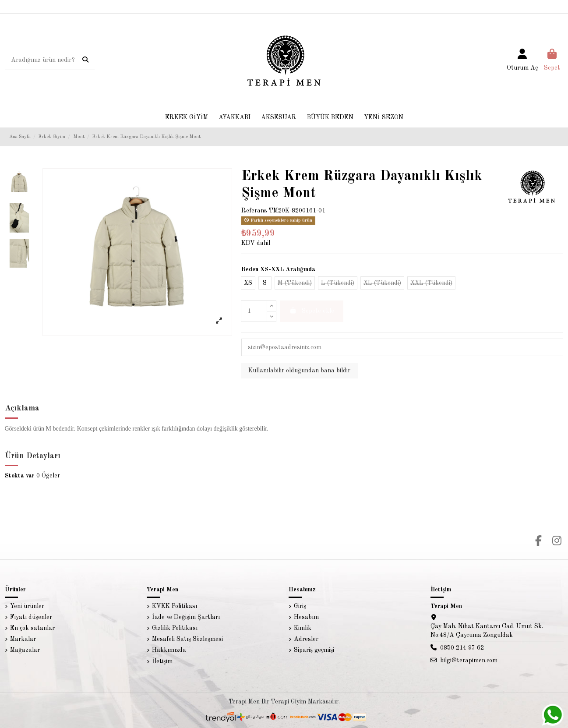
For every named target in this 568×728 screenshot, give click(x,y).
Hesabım (306, 617)
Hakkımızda (169, 650)
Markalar (23, 639)
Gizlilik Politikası (175, 628)
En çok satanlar (32, 628)
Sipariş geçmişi (314, 650)
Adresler (306, 639)
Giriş (300, 606)
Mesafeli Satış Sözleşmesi (187, 639)
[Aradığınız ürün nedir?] (85, 60)
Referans (254, 211)
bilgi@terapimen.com (469, 661)
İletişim (162, 661)
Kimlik (303, 628)
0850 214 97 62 (462, 648)
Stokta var (20, 476)
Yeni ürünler (27, 606)
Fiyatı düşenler (31, 617)
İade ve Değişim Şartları (186, 617)
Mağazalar (25, 650)
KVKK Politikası (175, 606)
